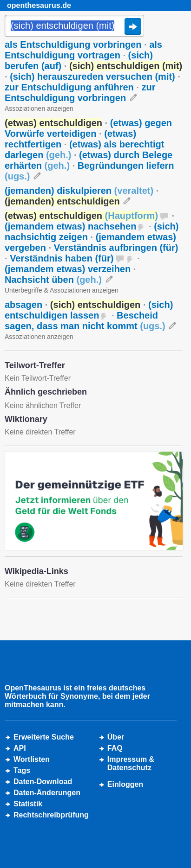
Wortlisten (32, 759)
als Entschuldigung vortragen (83, 50)
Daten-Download (43, 782)
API (20, 748)
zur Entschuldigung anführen (69, 87)
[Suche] (74, 26)
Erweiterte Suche (44, 737)
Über (116, 737)
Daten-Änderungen (47, 793)
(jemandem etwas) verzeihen (68, 269)
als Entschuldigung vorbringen (73, 45)
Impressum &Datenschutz (131, 763)
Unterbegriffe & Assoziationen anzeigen (62, 290)
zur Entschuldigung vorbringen (80, 93)
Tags (22, 770)
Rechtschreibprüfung (51, 815)
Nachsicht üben (53, 280)
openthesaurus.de (39, 5)
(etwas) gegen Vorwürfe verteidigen (88, 128)
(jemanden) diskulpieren (79, 191)
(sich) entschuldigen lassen (89, 310)
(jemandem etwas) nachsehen (70, 226)
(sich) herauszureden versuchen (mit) (92, 77)
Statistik (28, 804)
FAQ (115, 748)
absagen (23, 305)
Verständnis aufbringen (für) (116, 248)
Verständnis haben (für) (62, 258)
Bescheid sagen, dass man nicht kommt (85, 321)
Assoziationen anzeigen (39, 108)
